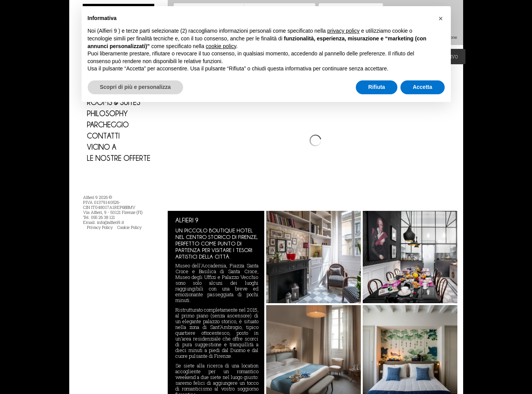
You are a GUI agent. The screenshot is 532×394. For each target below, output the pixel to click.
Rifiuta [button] (377, 87)
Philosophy (107, 113)
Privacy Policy (100, 227)
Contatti (103, 136)
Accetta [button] (423, 87)
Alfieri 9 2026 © (98, 197)
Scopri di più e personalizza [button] (135, 87)
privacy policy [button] (344, 31)
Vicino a (102, 147)
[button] (441, 18)
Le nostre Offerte (119, 158)
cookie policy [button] (221, 46)
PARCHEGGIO (108, 124)
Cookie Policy (129, 227)
